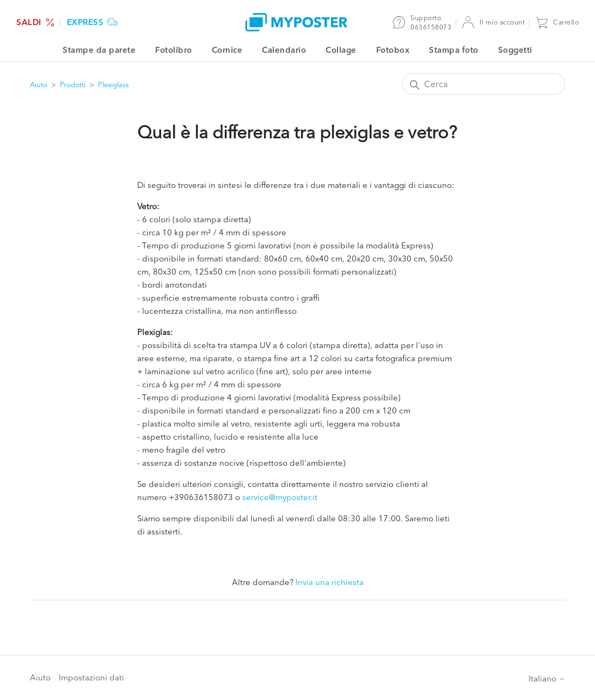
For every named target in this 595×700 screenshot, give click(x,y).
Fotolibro (174, 50)
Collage (341, 50)
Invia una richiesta (330, 582)
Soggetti (515, 50)
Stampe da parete (99, 50)
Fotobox (393, 50)
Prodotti (73, 84)
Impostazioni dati (91, 677)
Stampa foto (454, 50)
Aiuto (39, 84)
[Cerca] (483, 84)
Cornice (227, 50)
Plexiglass (114, 84)
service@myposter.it (280, 497)
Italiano (547, 678)
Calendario (284, 50)
